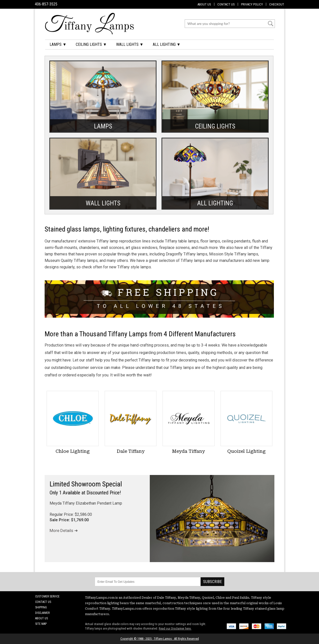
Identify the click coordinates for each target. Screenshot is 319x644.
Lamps (103, 126)
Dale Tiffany (131, 451)
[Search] (227, 24)
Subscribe (212, 582)
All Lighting (215, 203)
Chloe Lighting (73, 451)
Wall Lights (103, 203)
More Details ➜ (64, 530)
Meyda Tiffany (188, 451)
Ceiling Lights (215, 126)
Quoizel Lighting (246, 451)
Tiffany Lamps (163, 639)
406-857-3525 (46, 4)
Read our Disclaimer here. (175, 628)
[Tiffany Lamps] (89, 24)
